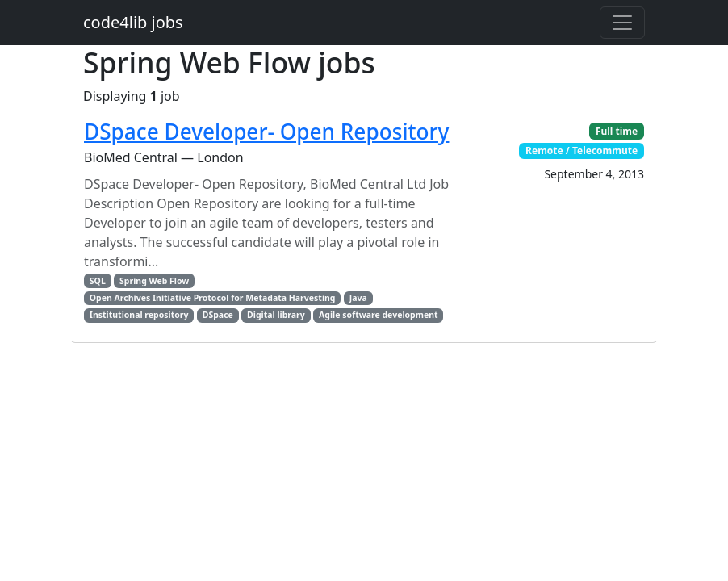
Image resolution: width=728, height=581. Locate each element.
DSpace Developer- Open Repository (266, 132)
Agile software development (379, 315)
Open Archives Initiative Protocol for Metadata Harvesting (213, 298)
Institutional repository (139, 315)
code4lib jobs (133, 22)
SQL (98, 281)
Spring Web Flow (154, 281)
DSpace (218, 315)
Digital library (276, 315)
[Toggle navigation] (622, 23)
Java (358, 298)
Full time (617, 131)
